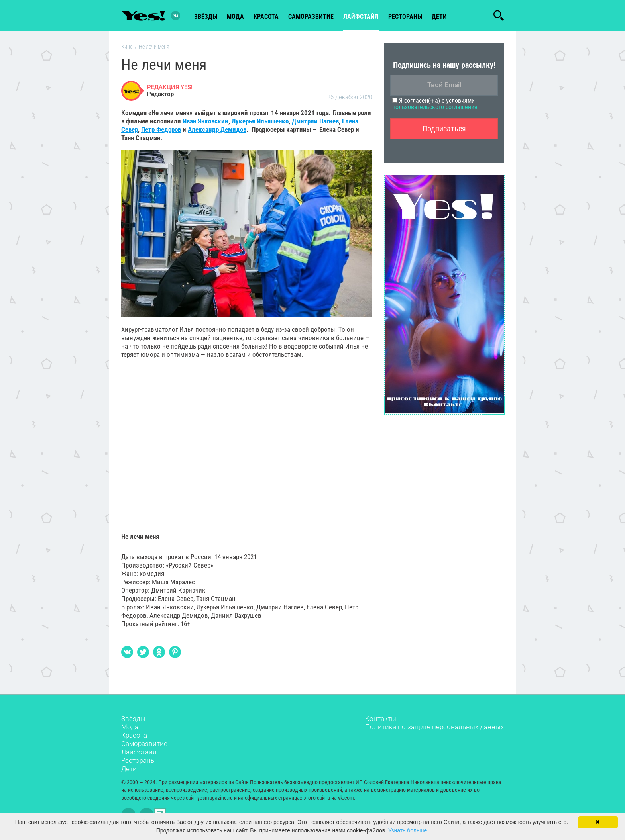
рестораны (405, 17)
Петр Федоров (161, 129)
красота (266, 17)
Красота (134, 735)
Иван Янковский (205, 121)
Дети (439, 17)
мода (235, 17)
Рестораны (139, 760)
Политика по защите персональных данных (434, 727)
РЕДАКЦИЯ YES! (170, 87)
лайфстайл (361, 17)
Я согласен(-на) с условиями (435, 104)
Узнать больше (408, 830)
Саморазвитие (311, 17)
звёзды (206, 17)
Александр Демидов (217, 129)
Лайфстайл (139, 752)
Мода (130, 727)
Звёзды (133, 719)
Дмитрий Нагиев (315, 121)
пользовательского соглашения (435, 107)
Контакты (381, 719)
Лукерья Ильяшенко (260, 121)
